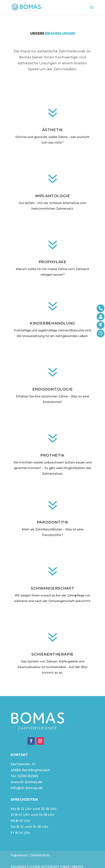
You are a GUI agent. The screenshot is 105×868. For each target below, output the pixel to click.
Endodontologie (52, 389)
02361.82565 (28, 776)
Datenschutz (40, 855)
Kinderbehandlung (52, 323)
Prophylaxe (53, 262)
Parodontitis (52, 522)
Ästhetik (53, 130)
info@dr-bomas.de (27, 788)
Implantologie (53, 196)
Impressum (19, 855)
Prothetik (52, 455)
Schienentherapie (52, 654)
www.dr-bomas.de (26, 782)
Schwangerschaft (52, 588)
